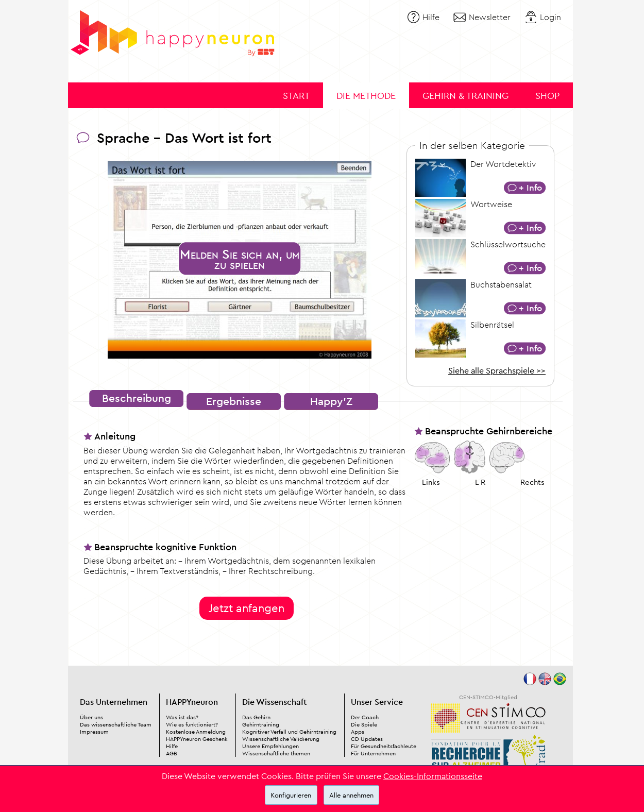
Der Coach (365, 717)
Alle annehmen (351, 795)
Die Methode (366, 96)
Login (550, 17)
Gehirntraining (261, 724)
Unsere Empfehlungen (270, 746)
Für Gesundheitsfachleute (384, 746)
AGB (172, 753)
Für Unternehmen (373, 753)
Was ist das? (182, 717)
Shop (547, 96)
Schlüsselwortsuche (508, 244)
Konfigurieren (291, 795)
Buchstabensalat (501, 284)
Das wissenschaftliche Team (116, 724)
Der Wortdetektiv (503, 164)
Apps (358, 732)
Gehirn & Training (465, 96)
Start (296, 96)
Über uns (91, 717)
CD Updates (367, 739)
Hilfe (431, 17)
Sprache (123, 138)
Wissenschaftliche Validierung (281, 739)
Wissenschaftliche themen (276, 753)
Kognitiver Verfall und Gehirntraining (289, 732)
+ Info (530, 187)
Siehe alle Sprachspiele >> (497, 370)
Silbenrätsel (492, 325)
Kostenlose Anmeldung (196, 732)
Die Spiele (364, 724)
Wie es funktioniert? (192, 724)
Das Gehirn (256, 717)
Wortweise (491, 204)
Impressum (94, 732)
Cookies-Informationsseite (433, 776)
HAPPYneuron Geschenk (197, 739)
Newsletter (490, 17)
